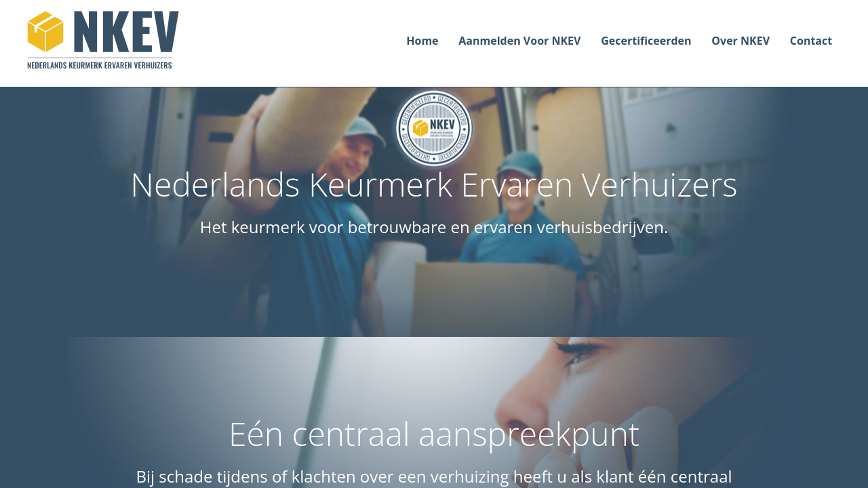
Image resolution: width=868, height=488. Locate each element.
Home (422, 41)
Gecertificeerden (646, 41)
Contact (811, 41)
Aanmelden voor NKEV (519, 41)
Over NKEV (741, 41)
